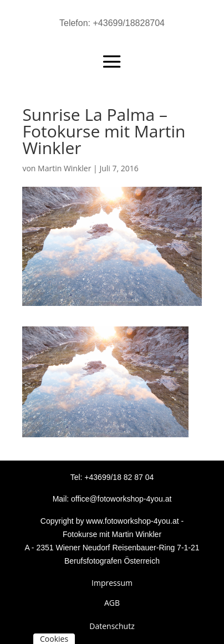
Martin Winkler (64, 168)
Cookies (54, 639)
